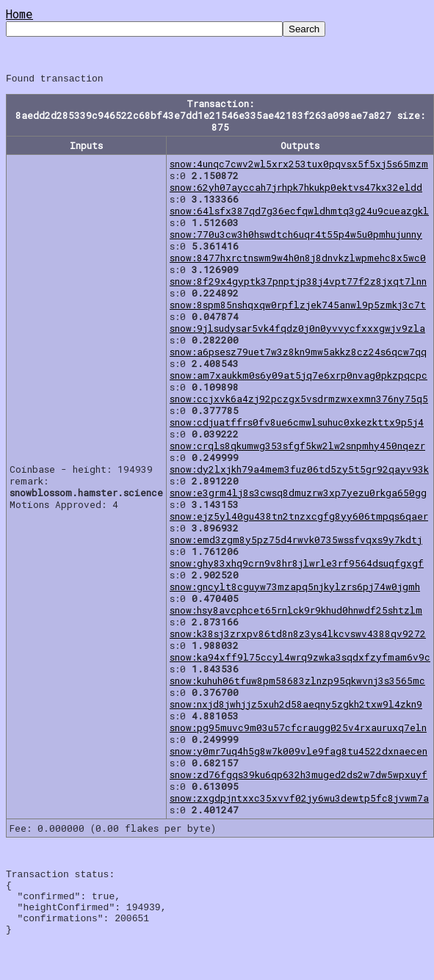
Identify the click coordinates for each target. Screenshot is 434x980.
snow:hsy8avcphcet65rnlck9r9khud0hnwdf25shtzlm (296, 612)
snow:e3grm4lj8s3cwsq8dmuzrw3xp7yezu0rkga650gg (298, 495)
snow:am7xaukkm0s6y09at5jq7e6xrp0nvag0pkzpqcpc (299, 377)
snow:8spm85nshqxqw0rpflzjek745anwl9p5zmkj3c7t (298, 307)
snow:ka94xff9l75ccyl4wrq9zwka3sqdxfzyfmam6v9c (300, 659)
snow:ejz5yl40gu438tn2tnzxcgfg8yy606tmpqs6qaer (299, 518)
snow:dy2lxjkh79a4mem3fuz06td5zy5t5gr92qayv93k (299, 471)
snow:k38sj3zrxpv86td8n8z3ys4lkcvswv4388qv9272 (298, 636)
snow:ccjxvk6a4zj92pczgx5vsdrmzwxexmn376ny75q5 (299, 401)
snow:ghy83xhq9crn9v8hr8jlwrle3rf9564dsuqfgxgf (297, 565)
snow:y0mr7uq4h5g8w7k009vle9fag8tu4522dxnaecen (299, 753)
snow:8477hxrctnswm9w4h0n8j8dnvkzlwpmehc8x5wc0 (298, 260)
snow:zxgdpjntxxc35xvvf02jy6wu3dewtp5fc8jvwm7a (299, 800)
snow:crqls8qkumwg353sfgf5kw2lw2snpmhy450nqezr (297, 448)
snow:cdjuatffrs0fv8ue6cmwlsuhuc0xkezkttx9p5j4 (297, 424)
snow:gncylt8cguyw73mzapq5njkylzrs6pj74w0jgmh (295, 589)
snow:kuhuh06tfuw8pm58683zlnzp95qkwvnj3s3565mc (297, 683)
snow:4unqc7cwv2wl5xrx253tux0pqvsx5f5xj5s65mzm (299, 166)
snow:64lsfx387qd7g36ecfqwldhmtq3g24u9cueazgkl (299, 213)
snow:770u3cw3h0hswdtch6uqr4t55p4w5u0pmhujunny (296, 236)
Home (19, 14)
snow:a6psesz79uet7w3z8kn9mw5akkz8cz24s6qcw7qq (298, 354)
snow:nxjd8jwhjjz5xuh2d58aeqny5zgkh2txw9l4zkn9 (296, 706)
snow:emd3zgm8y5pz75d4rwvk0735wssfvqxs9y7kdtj (296, 542)
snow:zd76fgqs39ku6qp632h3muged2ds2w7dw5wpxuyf (299, 777)
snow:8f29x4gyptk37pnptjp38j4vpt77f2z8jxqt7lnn (298, 283)
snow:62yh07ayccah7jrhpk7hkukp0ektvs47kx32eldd (296, 189)
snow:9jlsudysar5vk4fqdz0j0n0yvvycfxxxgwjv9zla (297, 330)
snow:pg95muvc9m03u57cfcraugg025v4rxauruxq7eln (298, 730)
